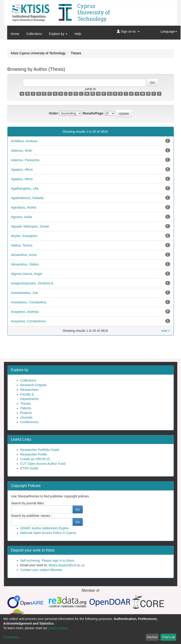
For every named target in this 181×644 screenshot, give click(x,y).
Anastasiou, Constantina (29, 302)
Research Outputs (33, 385)
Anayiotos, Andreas (25, 312)
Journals (26, 417)
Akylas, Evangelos (24, 236)
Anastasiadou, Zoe (25, 293)
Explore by (58, 34)
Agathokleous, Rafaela (27, 198)
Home (15, 34)
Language (169, 31)
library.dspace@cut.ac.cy (67, 565)
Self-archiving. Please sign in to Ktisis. (48, 561)
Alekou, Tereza (22, 245)
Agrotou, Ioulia (21, 217)
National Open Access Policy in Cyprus (48, 533)
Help (78, 34)
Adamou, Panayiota (25, 160)
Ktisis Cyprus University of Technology (38, 53)
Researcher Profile (34, 454)
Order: (54, 113)
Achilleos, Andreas (24, 141)
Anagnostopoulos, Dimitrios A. (33, 283)
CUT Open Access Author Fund (43, 464)
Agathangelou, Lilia (25, 188)
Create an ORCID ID (35, 459)
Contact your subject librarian (41, 570)
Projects (26, 413)
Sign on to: (128, 31)
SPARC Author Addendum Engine (45, 528)
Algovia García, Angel (27, 274)
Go (78, 509)
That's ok (168, 637)
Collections (34, 34)
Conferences (29, 422)
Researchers (29, 390)
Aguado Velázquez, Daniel (30, 226)
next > (166, 132)
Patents (26, 408)
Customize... (12, 637)
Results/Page (93, 113)
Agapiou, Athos (22, 169)
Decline (152, 637)
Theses (76, 53)
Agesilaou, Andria (24, 207)
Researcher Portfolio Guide (40, 450)
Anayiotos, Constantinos (29, 321)
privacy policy (58, 628)
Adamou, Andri (22, 151)
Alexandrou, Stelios (25, 264)
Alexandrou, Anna (24, 255)
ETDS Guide (29, 468)
